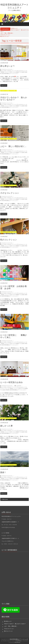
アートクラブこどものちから (7, 279)
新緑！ (3, 472)
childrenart (9, 71)
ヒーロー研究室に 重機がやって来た (14, 336)
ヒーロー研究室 (10, 389)
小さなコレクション (5, 35)
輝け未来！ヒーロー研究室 (6, 58)
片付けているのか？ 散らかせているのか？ (14, 99)
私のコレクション (5, 36)
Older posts (5, 499)
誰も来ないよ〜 (14, 28)
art (2, 71)
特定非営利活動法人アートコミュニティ (10, 74)
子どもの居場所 (16, 72)
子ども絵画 (22, 72)
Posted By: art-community (7, 69)
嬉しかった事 (6, 426)
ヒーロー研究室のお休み (12, 382)
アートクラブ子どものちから (18, 71)
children (5, 71)
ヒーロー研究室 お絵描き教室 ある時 (14, 287)
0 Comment (18, 386)
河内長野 (7, 390)
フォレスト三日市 (8, 72)
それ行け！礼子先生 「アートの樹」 (8, 91)
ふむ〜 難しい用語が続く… (7, 33)
